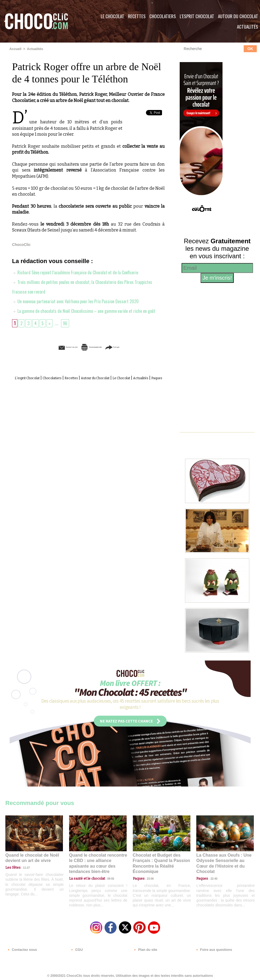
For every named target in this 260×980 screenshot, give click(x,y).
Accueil (15, 49)
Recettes (137, 16)
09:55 (107, 872)
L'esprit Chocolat (197, 16)
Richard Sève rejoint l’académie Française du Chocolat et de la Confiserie (80, 272)
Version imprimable (97, 356)
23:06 (148, 877)
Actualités (34, 49)
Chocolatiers (163, 16)
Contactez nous (22, 948)
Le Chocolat (112, 16)
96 (67, 332)
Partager (138, 356)
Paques (101, 393)
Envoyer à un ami (47, 356)
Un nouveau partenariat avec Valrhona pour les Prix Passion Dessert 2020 (81, 301)
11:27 (23, 867)
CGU (77, 948)
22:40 (212, 872)
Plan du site (145, 948)
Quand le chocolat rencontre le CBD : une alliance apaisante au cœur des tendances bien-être (97, 860)
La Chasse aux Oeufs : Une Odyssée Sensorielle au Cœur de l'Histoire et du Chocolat (223, 860)
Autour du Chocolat (118, 387)
